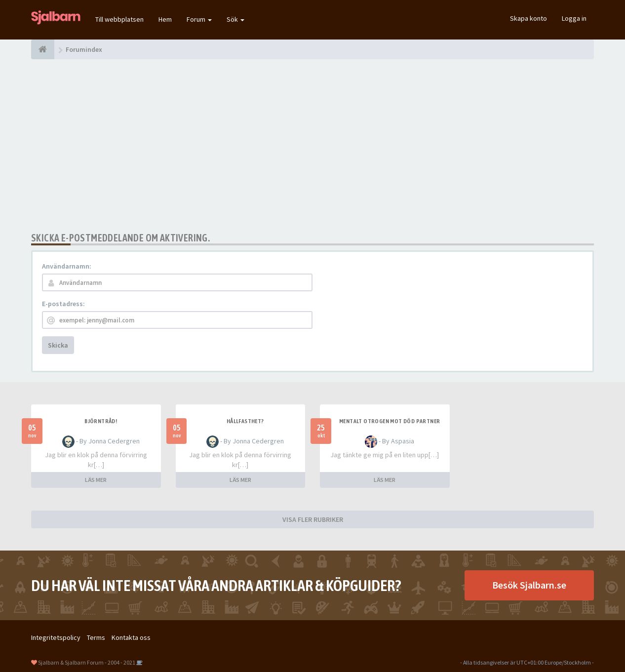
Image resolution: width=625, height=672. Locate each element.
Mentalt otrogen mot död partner (390, 421)
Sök (235, 19)
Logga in (574, 18)
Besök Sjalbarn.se (529, 585)
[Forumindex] (43, 49)
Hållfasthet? (245, 421)
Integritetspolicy (56, 637)
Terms (96, 637)
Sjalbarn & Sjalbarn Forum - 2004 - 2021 (87, 662)
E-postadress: (63, 304)
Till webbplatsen (119, 19)
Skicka (58, 345)
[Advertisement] (312, 146)
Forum (199, 19)
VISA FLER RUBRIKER (313, 519)
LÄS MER (96, 480)
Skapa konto (528, 18)
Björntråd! (101, 421)
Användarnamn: (67, 266)
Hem (165, 19)
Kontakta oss (131, 637)
